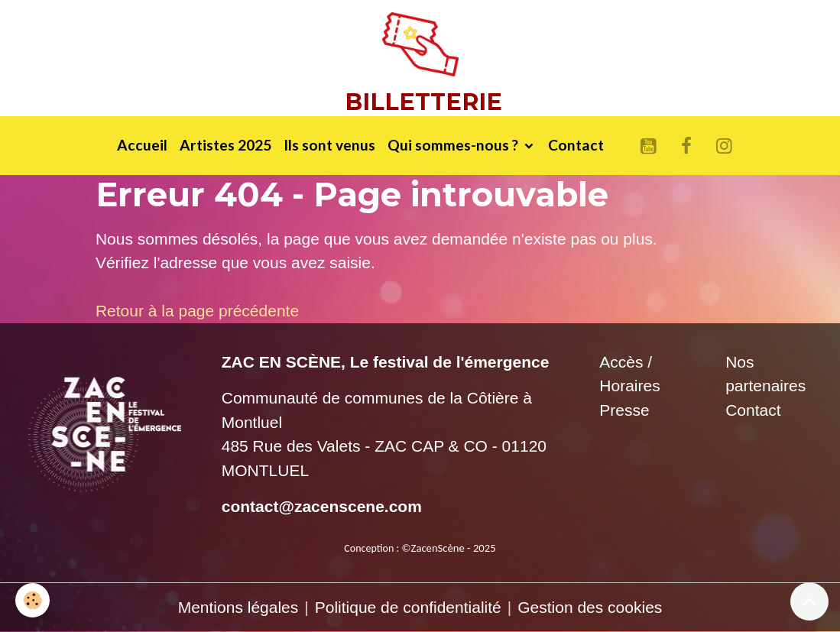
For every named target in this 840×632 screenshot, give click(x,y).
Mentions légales (238, 607)
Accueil (142, 145)
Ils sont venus (329, 145)
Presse (624, 410)
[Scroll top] (809, 601)
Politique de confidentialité (408, 607)
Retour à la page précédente (197, 311)
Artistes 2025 (225, 145)
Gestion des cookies (590, 607)
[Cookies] (32, 600)
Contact (576, 145)
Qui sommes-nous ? (454, 145)
